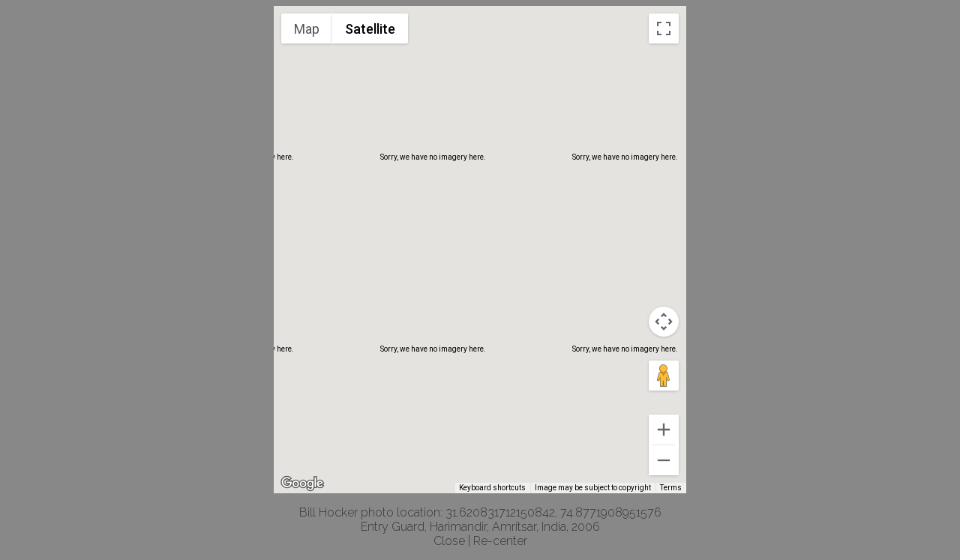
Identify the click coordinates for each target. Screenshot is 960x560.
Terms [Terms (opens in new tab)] (671, 488)
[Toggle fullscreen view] (664, 28)
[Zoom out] (664, 460)
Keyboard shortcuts (492, 488)
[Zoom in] (664, 430)
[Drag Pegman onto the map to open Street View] (664, 376)
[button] (480, 236)
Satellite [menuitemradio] (370, 29)
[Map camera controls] (664, 322)
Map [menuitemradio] (307, 29)
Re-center (500, 541)
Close (449, 541)
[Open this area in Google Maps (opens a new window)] (302, 484)
